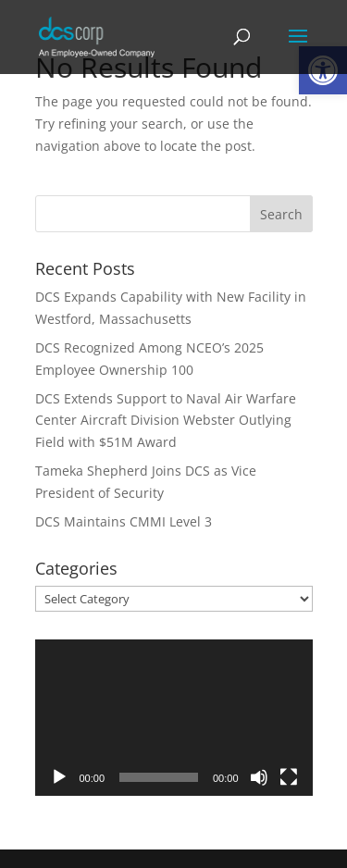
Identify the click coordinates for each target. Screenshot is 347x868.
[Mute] (259, 777)
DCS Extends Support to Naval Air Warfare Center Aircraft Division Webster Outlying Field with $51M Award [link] (166, 421)
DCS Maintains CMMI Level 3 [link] (124, 521)
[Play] (59, 777)
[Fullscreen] (289, 777)
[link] (97, 36)
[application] (174, 718)
